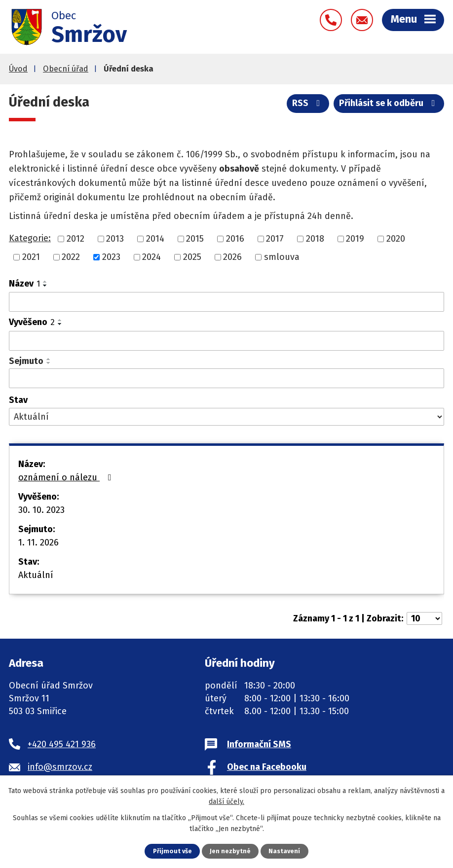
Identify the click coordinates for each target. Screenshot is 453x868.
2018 (315, 239)
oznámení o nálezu (67, 477)
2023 (111, 257)
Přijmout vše (172, 851)
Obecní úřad (66, 69)
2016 (235, 239)
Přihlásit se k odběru (389, 103)
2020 (396, 239)
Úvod (18, 69)
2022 (71, 257)
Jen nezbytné (230, 851)
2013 (115, 239)
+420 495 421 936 (62, 744)
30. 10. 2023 (41, 510)
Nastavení (284, 851)
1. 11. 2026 (38, 542)
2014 (155, 239)
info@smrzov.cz (60, 767)
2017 (275, 239)
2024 (151, 257)
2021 (31, 257)
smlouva (282, 257)
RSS (308, 103)
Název (24, 284)
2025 (192, 257)
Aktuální (36, 575)
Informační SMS (259, 744)
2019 (355, 239)
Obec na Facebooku (267, 767)
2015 (195, 239)
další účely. (226, 802)
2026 (232, 257)
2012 (75, 239)
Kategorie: (30, 238)
